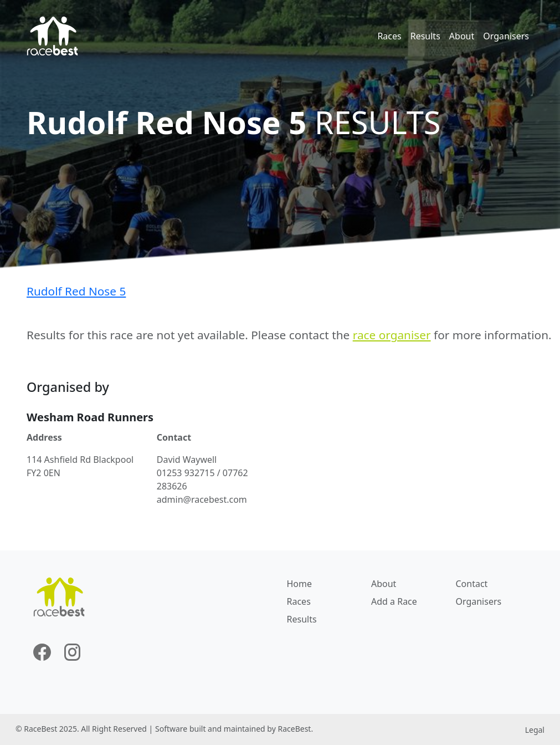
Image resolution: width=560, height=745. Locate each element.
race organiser (392, 335)
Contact (471, 584)
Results (425, 36)
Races (389, 36)
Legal (535, 730)
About (462, 36)
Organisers (506, 36)
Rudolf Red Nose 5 (76, 291)
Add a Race (394, 601)
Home (300, 584)
